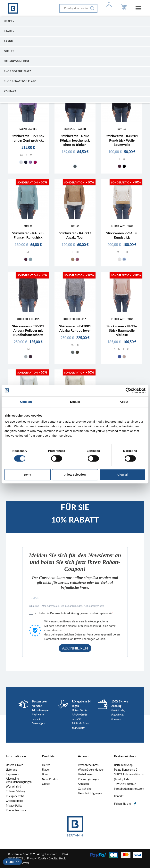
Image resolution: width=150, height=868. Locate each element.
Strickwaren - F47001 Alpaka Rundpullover (75, 328)
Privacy (31, 858)
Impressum (12, 774)
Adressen (83, 784)
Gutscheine (85, 789)
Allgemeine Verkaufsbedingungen (19, 780)
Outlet (46, 784)
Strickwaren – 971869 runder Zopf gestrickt (28, 138)
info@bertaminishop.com (129, 789)
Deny (27, 475)
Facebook (135, 804)
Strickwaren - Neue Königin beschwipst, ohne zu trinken (75, 140)
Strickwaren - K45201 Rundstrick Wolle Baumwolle (122, 140)
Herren (46, 765)
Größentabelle (14, 801)
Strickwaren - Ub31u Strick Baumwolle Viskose (122, 330)
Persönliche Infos (88, 765)
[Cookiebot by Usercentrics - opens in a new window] (128, 390)
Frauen (46, 770)
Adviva (25, 863)
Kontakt (119, 796)
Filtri (10, 862)
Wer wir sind (13, 787)
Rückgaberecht (15, 796)
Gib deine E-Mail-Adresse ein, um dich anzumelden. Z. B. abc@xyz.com (66, 606)
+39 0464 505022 (125, 784)
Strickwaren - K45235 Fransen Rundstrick (28, 235)
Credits (53, 858)
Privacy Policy (14, 806)
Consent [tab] (26, 402)
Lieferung (11, 770)
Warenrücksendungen (91, 770)
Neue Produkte (51, 779)
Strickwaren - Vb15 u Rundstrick (122, 235)
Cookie (42, 858)
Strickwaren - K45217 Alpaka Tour (75, 235)
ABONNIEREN (75, 648)
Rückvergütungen (88, 779)
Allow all (123, 475)
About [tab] (124, 402)
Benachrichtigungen (90, 793)
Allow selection (75, 475)
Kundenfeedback (16, 810)
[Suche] (78, 8)
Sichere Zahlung (15, 791)
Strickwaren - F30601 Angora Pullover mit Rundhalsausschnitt (28, 330)
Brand (46, 774)
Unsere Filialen (15, 765)
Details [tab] (75, 402)
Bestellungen (86, 774)
